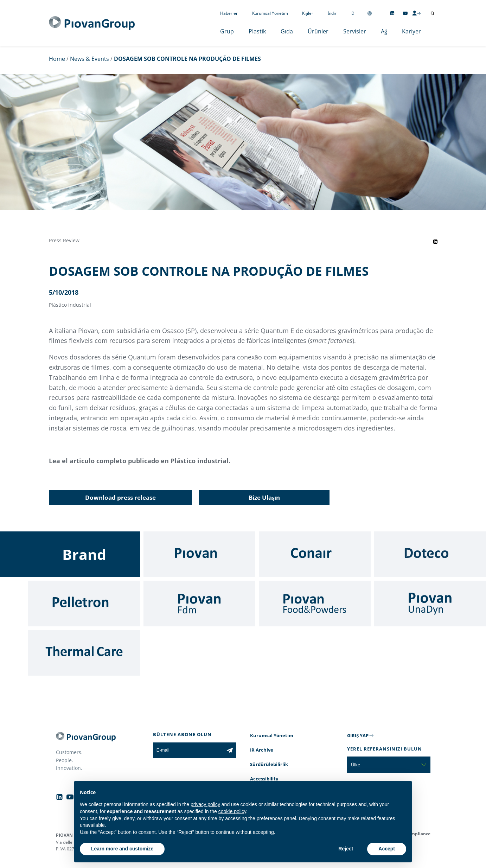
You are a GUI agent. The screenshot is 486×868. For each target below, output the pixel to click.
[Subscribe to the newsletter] (230, 750)
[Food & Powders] (315, 604)
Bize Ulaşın (264, 497)
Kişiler (308, 13)
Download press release (120, 497)
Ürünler (318, 31)
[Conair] (315, 554)
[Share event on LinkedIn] (435, 242)
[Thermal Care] (84, 653)
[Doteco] (430, 554)
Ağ (384, 31)
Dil (354, 13)
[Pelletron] (84, 604)
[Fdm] (199, 604)
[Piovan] (199, 554)
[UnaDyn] (430, 604)
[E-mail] (188, 750)
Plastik (257, 31)
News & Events (89, 59)
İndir (332, 13)
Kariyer (411, 31)
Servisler (355, 31)
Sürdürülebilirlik (269, 764)
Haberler (229, 13)
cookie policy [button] (232, 811)
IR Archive (262, 750)
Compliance (418, 834)
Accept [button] (387, 849)
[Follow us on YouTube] (405, 13)
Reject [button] (346, 849)
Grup (227, 31)
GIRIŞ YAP (358, 735)
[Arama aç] (433, 13)
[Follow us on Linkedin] (392, 13)
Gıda (287, 31)
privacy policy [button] (205, 804)
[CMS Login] (416, 13)
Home (57, 59)
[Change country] (370, 13)
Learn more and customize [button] (122, 849)
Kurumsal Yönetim (270, 13)
